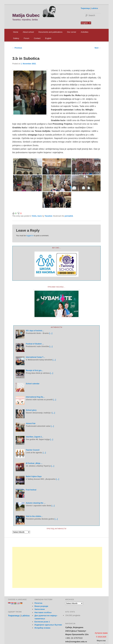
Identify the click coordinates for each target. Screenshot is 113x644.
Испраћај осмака (42, 628)
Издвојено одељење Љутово (48, 625)
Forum (27, 38)
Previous (17, 48)
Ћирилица (85, 8)
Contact (37, 38)
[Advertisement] (57, 567)
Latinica (95, 8)
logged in (30, 236)
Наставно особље (43, 612)
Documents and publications (50, 32)
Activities (84, 32)
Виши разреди (41, 606)
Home (16, 32)
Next (98, 48)
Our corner (72, 32)
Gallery (16, 38)
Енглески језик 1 (42, 622)
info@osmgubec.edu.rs (76, 642)
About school (28, 32)
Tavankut (49, 216)
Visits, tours (37, 216)
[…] (51, 333)
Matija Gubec (26, 15)
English (48, 38)
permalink (69, 216)
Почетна (38, 603)
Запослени (40, 609)
